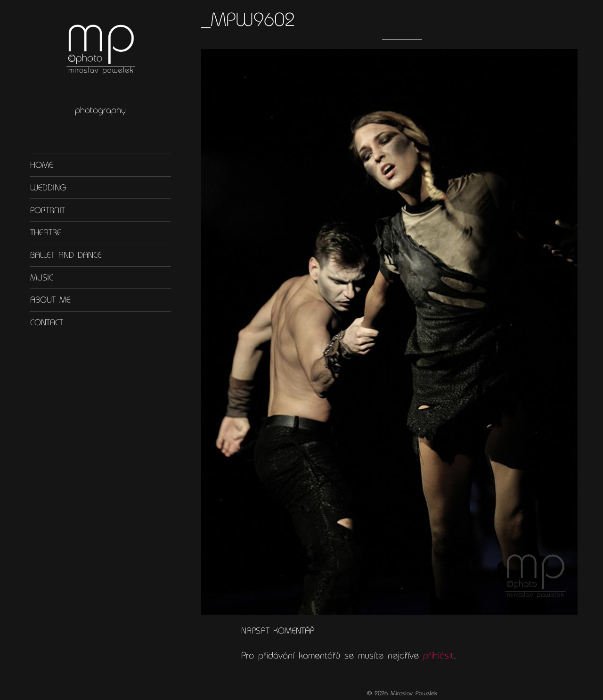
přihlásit (438, 655)
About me (50, 300)
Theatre (46, 232)
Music (42, 278)
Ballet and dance (66, 255)
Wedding (48, 188)
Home (42, 165)
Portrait (48, 210)
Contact (47, 322)
